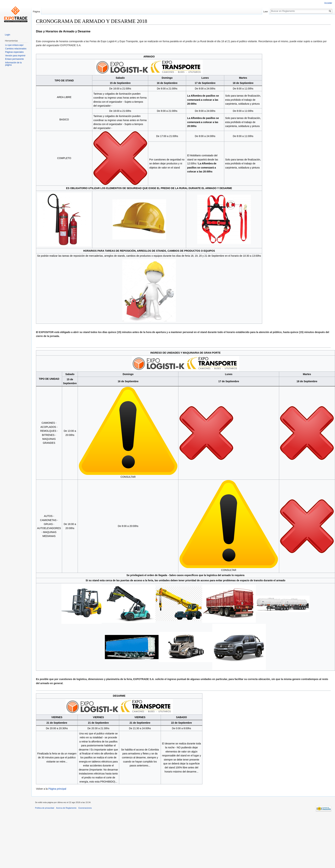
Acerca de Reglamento (66, 808)
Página (36, 12)
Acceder (328, 3)
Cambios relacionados (16, 49)
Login (7, 35)
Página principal (57, 789)
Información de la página (13, 64)
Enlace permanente (14, 59)
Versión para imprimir (15, 56)
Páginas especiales (14, 52)
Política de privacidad (45, 808)
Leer (266, 12)
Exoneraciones (85, 808)
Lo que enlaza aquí (14, 45)
